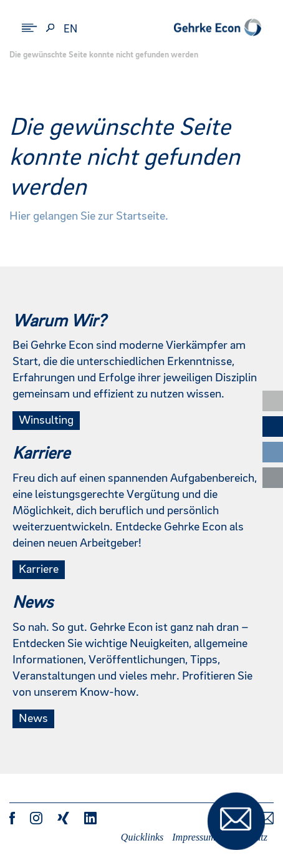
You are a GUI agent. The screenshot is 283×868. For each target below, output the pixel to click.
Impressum (194, 837)
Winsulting (46, 421)
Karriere (39, 570)
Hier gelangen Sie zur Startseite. (89, 217)
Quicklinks (142, 837)
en (70, 29)
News (33, 719)
